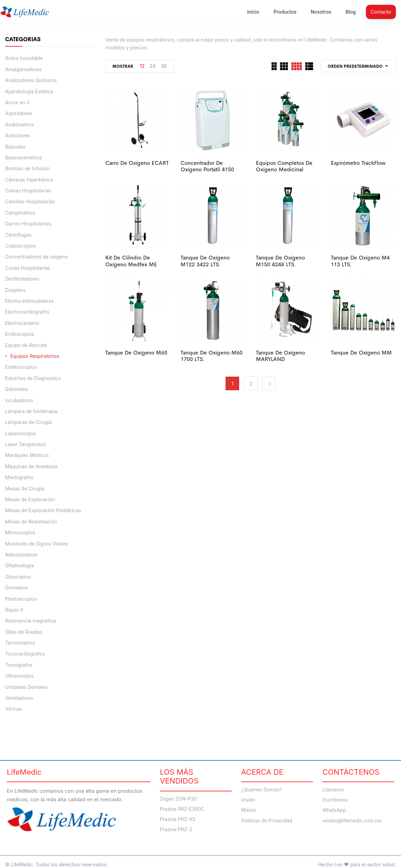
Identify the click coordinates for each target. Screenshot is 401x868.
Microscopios (20, 532)
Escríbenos (335, 800)
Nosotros (321, 12)
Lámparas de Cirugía (28, 422)
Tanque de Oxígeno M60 (136, 353)
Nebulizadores (21, 555)
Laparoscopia (20, 433)
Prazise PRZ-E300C (182, 809)
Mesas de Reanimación (31, 522)
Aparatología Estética (29, 91)
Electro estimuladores (29, 301)
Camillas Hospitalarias (30, 201)
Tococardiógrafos (25, 654)
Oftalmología (19, 565)
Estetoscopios (21, 367)
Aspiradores (19, 113)
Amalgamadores (23, 69)
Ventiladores (19, 698)
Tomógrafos (19, 665)
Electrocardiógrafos (27, 312)
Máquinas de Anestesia (31, 466)
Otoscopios (18, 577)
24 (153, 66)
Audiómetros (19, 124)
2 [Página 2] (251, 384)
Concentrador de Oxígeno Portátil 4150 (207, 166)
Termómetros (20, 643)
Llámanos (333, 790)
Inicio (253, 12)
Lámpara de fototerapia (31, 411)
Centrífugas (18, 235)
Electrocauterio (22, 323)
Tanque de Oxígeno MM (361, 353)
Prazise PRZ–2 (176, 830)
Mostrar (123, 66)
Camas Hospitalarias (28, 191)
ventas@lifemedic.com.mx (352, 821)
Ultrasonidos (19, 676)
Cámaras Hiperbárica (29, 180)
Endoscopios (20, 334)
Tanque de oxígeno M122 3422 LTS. (205, 261)
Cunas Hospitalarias (28, 268)
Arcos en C (18, 102)
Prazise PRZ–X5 (178, 819)
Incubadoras (19, 400)
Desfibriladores (22, 279)
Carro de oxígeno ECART (137, 163)
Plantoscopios (21, 599)
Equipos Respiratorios (35, 356)
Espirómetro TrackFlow (358, 163)
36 (164, 66)
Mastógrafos (19, 477)
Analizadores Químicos (31, 80)
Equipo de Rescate (26, 345)
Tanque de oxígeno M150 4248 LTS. (280, 261)
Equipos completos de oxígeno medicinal (284, 166)
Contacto (381, 12)
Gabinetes (17, 389)
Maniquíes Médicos (27, 455)
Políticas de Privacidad (267, 821)
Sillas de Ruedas (24, 632)
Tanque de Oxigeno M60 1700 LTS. (212, 356)
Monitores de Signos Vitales (36, 544)
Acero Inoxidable (24, 58)
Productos (285, 12)
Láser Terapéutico (25, 444)
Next (269, 383)
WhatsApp (334, 810)
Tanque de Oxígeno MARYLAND (280, 356)
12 (142, 66)
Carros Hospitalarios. (29, 224)
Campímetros (20, 213)
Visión (248, 800)
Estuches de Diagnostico (33, 378)
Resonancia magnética (30, 621)
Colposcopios (21, 246)
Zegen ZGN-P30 (178, 799)
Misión (249, 810)
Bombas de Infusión (27, 168)
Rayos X (14, 610)
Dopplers (15, 290)
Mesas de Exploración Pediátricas (43, 510)
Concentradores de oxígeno (36, 257)
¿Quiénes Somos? (261, 790)
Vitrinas (14, 709)
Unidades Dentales (26, 687)
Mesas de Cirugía (25, 488)
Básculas (15, 147)
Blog (351, 12)
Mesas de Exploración (30, 499)
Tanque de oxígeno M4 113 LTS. (360, 261)
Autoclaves (18, 135)
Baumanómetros (24, 157)
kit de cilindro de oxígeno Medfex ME (131, 261)
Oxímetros (17, 588)
